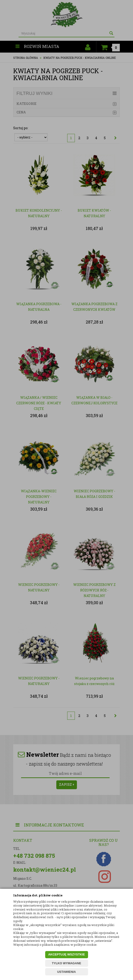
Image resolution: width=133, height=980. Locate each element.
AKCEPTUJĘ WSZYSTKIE (66, 954)
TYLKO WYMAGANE (66, 963)
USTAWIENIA (67, 972)
